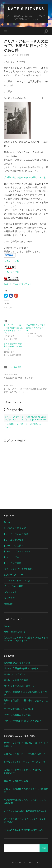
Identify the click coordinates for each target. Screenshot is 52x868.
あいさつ (8, 522)
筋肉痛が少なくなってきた (17, 662)
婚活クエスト (10, 592)
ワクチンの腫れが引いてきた (18, 715)
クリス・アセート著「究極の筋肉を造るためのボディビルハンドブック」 (26, 389)
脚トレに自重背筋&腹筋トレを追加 (21, 668)
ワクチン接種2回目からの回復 (19, 709)
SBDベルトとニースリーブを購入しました (25, 754)
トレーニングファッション (17, 551)
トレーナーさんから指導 (16, 534)
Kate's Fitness (26, 9)
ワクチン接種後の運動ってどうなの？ (22, 721)
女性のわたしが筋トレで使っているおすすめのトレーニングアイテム (26, 639)
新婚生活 (8, 604)
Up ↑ (38, 863)
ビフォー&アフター (13, 575)
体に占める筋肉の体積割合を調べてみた (24, 830)
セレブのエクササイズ (15, 528)
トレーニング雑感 (12, 563)
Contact (7, 626)
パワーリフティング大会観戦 (18, 569)
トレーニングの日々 (14, 545)
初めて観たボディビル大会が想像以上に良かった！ (13, 346)
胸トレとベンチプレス (15, 674)
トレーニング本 (15, 367)
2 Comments (23, 55)
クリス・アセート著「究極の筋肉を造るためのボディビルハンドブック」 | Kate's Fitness (26, 418)
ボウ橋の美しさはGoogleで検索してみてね (25, 177)
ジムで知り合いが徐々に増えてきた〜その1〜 (36, 328)
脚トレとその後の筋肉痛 (16, 680)
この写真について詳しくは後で (26, 377)
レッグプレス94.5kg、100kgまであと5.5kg (25, 811)
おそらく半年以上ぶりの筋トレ (19, 686)
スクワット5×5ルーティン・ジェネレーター (25, 762)
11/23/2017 (9, 55)
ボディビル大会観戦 (14, 586)
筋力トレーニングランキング (18, 284)
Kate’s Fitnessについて (15, 632)
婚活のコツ (9, 598)
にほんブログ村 (11, 260)
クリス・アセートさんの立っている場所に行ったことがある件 (26, 46)
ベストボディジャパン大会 (17, 580)
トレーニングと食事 (14, 540)
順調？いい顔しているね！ (17, 781)
